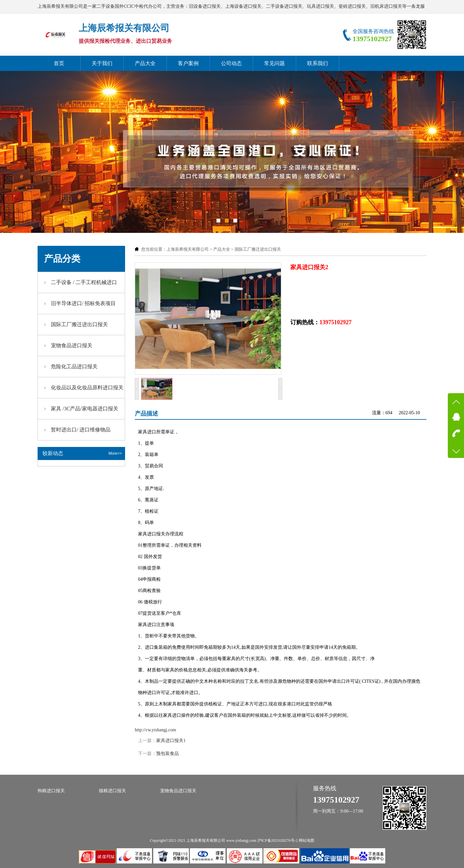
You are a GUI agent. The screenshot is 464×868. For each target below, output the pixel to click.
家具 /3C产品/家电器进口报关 (85, 409)
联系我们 (318, 63)
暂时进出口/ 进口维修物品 (81, 430)
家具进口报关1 (171, 741)
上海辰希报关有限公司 (188, 249)
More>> (115, 453)
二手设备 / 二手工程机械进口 (84, 282)
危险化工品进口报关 (74, 366)
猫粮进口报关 (112, 791)
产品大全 (145, 63)
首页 (59, 63)
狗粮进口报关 (51, 791)
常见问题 (274, 63)
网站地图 (307, 840)
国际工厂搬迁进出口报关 (258, 249)
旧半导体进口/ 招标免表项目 (83, 303)
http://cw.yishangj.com (155, 730)
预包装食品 (168, 754)
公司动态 (231, 63)
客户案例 (188, 63)
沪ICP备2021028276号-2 (278, 840)
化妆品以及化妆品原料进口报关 (87, 388)
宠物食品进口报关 (72, 345)
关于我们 (102, 63)
